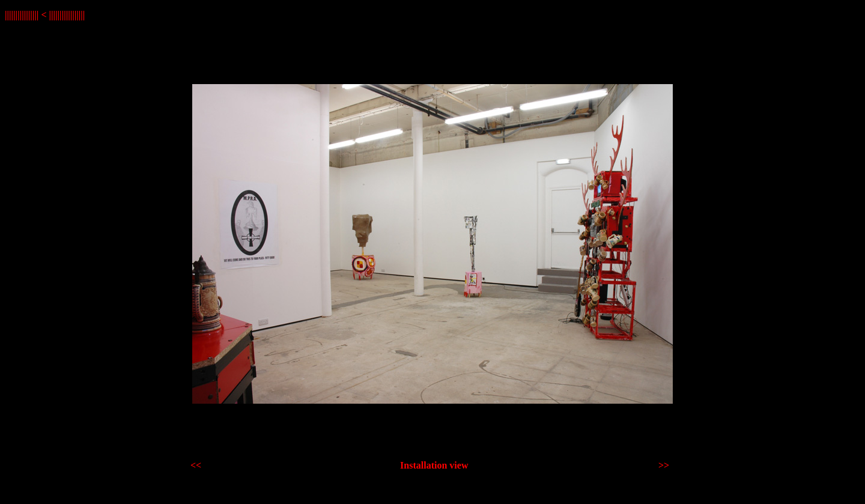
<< (196, 465)
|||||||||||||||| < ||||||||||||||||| (45, 15)
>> (664, 465)
